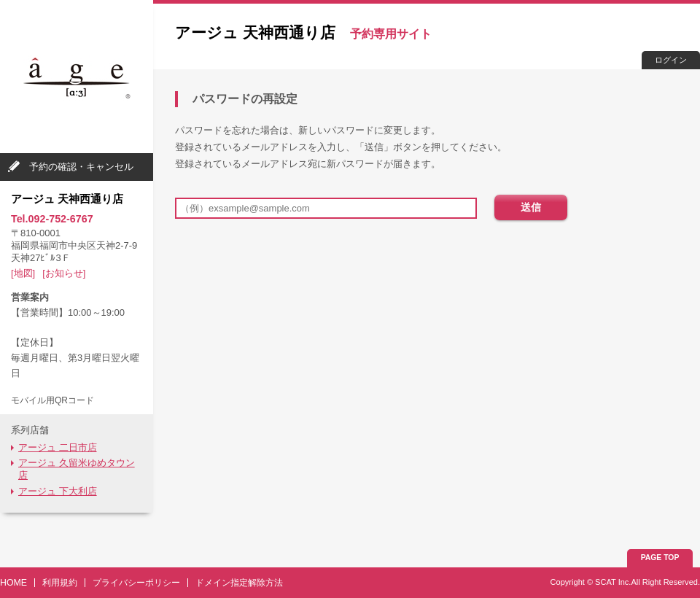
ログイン (671, 60)
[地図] (23, 273)
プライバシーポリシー (136, 583)
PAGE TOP (660, 558)
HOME (13, 583)
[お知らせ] (64, 273)
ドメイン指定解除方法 (239, 583)
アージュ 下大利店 (58, 491)
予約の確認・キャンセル (81, 167)
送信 (531, 207)
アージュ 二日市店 (58, 447)
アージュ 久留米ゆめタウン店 (77, 469)
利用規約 (60, 583)
